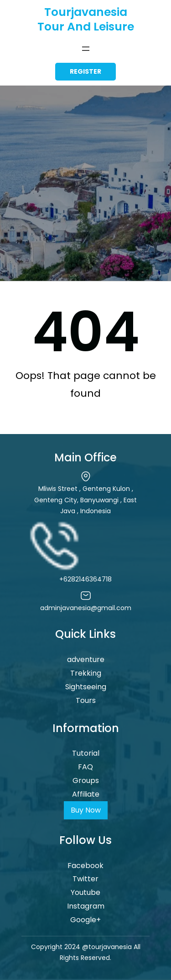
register (85, 71)
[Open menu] (86, 49)
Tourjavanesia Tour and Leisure (86, 20)
